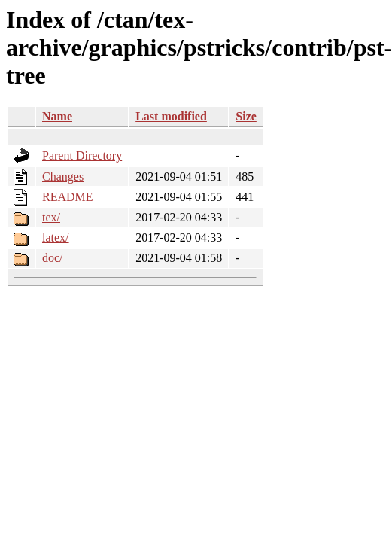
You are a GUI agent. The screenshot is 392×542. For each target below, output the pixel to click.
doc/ (53, 258)
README (68, 197)
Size (246, 116)
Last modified (171, 116)
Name (57, 116)
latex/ (56, 238)
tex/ (51, 217)
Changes (63, 177)
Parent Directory (82, 155)
